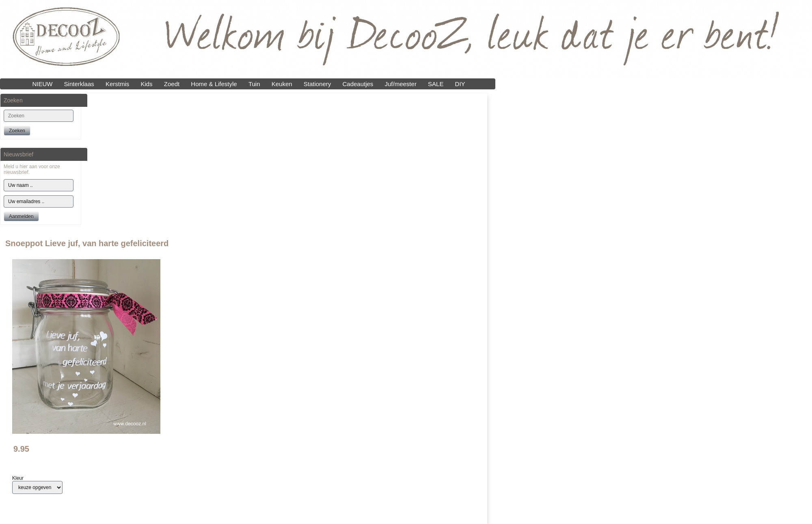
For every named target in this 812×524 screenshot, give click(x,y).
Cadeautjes (358, 84)
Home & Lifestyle (214, 84)
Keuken (282, 84)
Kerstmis (117, 84)
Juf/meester (401, 84)
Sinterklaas (79, 84)
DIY (460, 84)
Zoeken (17, 131)
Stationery (317, 84)
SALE (436, 84)
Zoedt (172, 84)
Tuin (254, 84)
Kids (146, 84)
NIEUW (42, 84)
